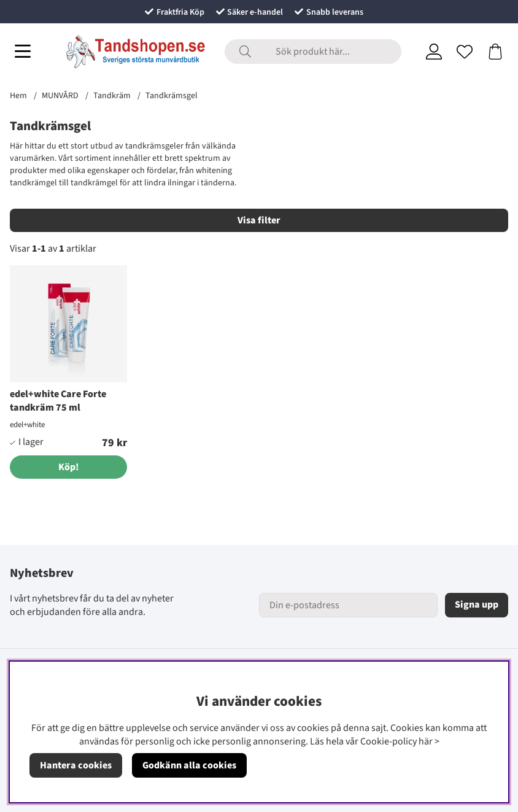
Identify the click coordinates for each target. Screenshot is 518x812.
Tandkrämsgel (172, 96)
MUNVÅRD (60, 96)
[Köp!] (68, 467)
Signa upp (477, 605)
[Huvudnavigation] (23, 52)
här (426, 741)
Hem (18, 96)
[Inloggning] (434, 52)
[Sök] (313, 52)
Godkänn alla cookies (189, 765)
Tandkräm (112, 96)
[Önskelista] (465, 52)
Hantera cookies (76, 765)
